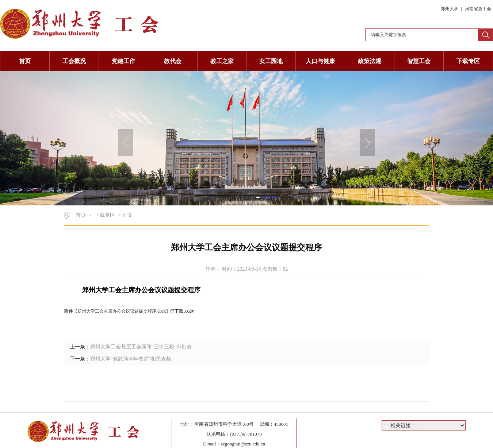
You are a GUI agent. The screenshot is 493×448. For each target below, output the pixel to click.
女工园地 (271, 61)
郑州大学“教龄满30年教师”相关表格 (131, 359)
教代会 (173, 61)
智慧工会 (419, 61)
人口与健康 (320, 61)
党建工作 (123, 61)
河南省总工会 (478, 9)
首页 (25, 61)
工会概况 (74, 61)
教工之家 (222, 61)
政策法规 (370, 61)
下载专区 (468, 61)
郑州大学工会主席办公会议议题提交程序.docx (122, 311)
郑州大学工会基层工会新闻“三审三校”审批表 (141, 347)
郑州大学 (450, 9)
